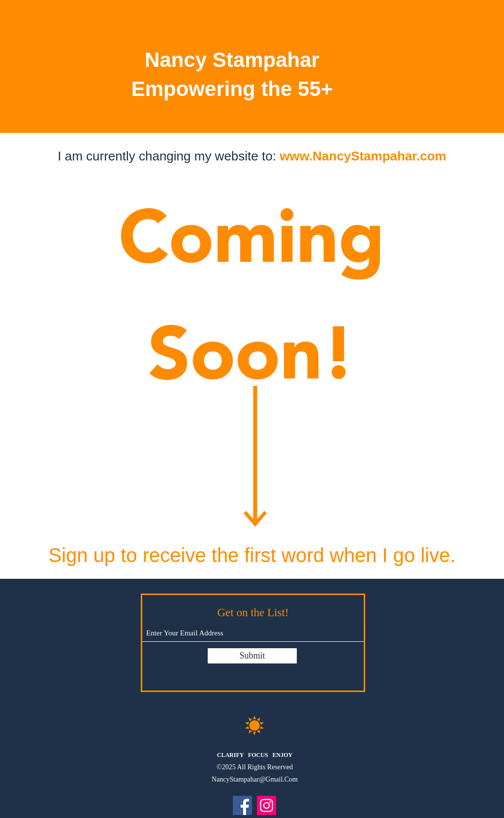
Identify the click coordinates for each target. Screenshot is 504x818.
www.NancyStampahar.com (363, 156)
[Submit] (252, 656)
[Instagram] (267, 805)
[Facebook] (242, 805)
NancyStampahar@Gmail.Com (255, 779)
